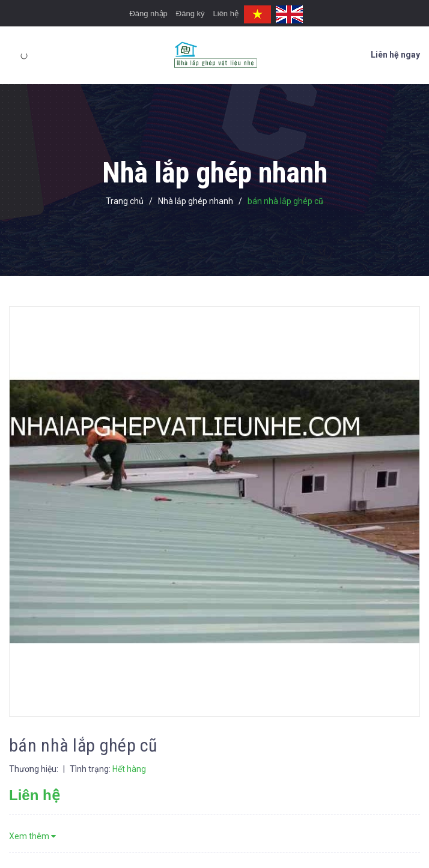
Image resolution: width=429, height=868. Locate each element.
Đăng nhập (148, 14)
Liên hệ (226, 14)
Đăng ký (190, 14)
